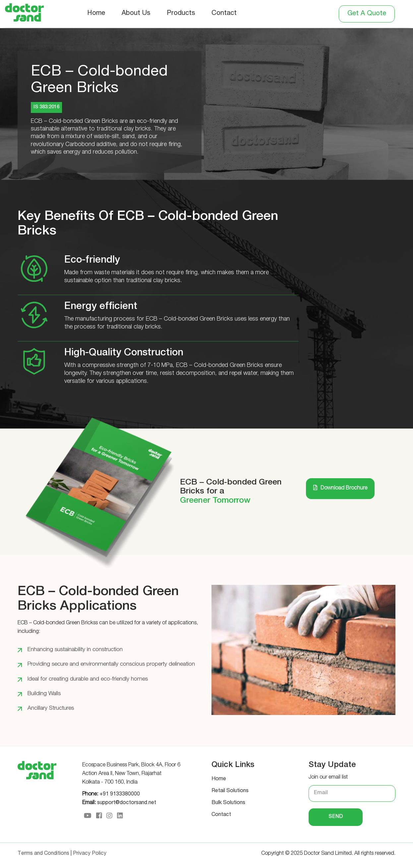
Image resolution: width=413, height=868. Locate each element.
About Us (136, 14)
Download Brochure (340, 488)
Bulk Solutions (228, 803)
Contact (224, 14)
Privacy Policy (90, 854)
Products (181, 14)
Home (96, 14)
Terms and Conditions (43, 854)
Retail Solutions (230, 791)
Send (336, 817)
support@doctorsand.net (127, 803)
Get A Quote (367, 14)
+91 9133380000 (120, 794)
